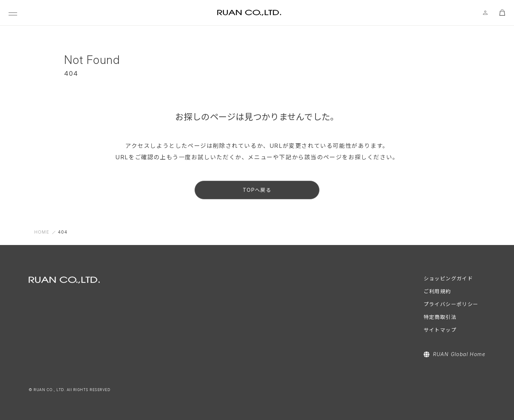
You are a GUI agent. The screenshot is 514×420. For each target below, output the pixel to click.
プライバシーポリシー (451, 304)
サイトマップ (440, 330)
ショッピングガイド (449, 278)
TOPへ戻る (257, 190)
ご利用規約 (437, 291)
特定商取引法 (440, 317)
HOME (42, 232)
